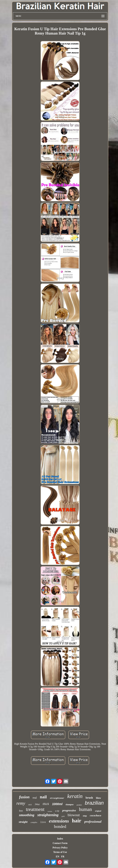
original (98, 811)
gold (63, 816)
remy (21, 803)
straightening (48, 815)
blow (99, 798)
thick (46, 804)
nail (43, 797)
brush (89, 798)
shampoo (70, 805)
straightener (57, 798)
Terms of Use (60, 852)
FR (63, 857)
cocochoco (96, 815)
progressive (69, 810)
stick (30, 805)
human (85, 809)
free (21, 811)
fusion (24, 797)
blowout (74, 815)
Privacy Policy (60, 848)
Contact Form (60, 843)
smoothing (27, 815)
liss (43, 822)
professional (93, 822)
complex (34, 822)
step (85, 816)
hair (77, 821)
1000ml (57, 804)
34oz (37, 804)
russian (50, 811)
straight (23, 822)
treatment (35, 809)
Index (60, 839)
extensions (59, 821)
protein (79, 805)
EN (57, 857)
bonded (60, 827)
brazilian (94, 803)
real (35, 798)
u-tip (57, 811)
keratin (75, 796)
